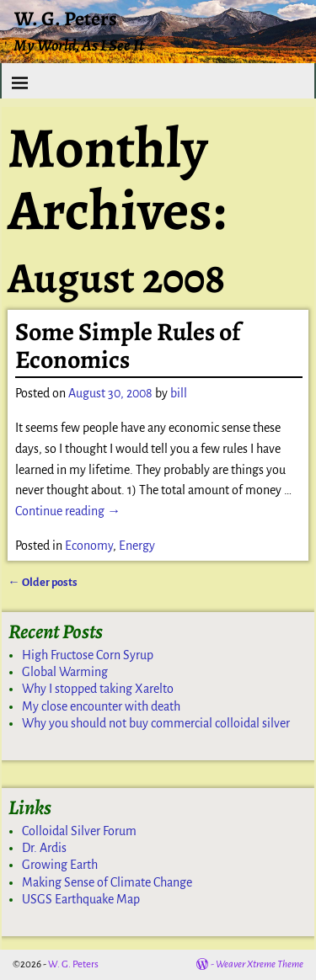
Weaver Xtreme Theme (260, 964)
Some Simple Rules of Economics (128, 346)
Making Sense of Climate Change (107, 882)
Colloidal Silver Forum (79, 831)
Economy (89, 546)
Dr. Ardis (44, 848)
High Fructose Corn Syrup (88, 655)
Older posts (42, 582)
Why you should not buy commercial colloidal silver (156, 723)
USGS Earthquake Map (81, 899)
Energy (137, 546)
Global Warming (65, 672)
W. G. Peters (66, 19)
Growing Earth (60, 865)
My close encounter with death (101, 706)
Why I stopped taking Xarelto (98, 689)
